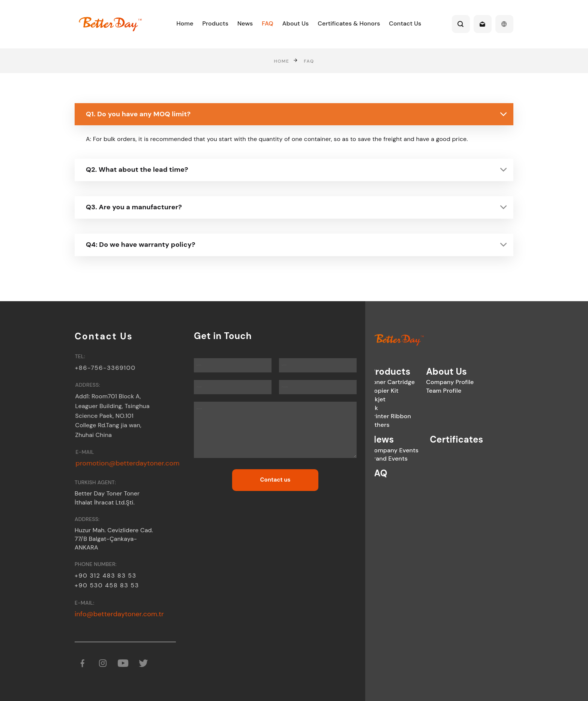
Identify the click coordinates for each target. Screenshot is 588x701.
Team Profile (414, 391)
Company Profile (420, 382)
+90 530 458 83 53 (107, 585)
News (245, 23)
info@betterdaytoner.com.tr (119, 614)
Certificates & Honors (349, 23)
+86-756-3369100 (109, 368)
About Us (296, 23)
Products (215, 23)
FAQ (268, 23)
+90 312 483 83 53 (106, 576)
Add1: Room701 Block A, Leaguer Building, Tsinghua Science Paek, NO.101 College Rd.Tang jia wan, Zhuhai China (117, 416)
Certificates (427, 439)
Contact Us (405, 23)
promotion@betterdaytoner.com (134, 463)
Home (185, 23)
